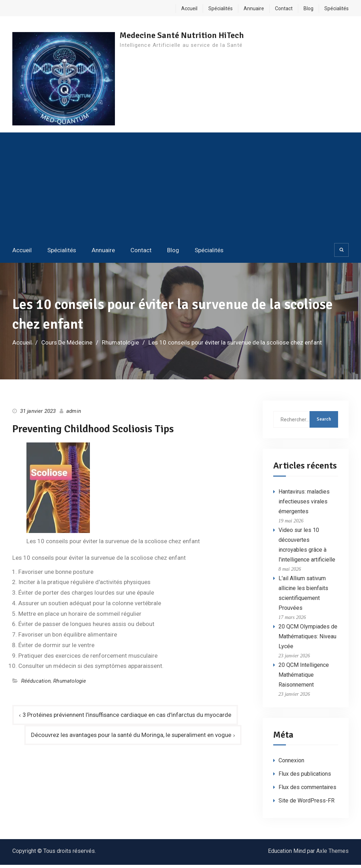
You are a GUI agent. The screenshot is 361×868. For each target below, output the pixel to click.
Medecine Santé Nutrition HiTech (186, 35)
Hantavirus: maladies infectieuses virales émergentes (304, 504)
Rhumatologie (70, 684)
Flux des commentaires (307, 790)
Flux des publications (305, 777)
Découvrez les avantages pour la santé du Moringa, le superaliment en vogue (130, 738)
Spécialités (221, 8)
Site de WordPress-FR (307, 804)
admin (74, 414)
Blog (308, 8)
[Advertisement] (180, 190)
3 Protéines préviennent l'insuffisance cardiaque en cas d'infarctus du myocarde (128, 718)
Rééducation (36, 684)
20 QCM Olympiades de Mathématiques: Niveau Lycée (308, 639)
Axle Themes (332, 854)
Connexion (291, 764)
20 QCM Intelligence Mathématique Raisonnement (304, 678)
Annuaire (254, 8)
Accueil (189, 8)
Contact (284, 8)
